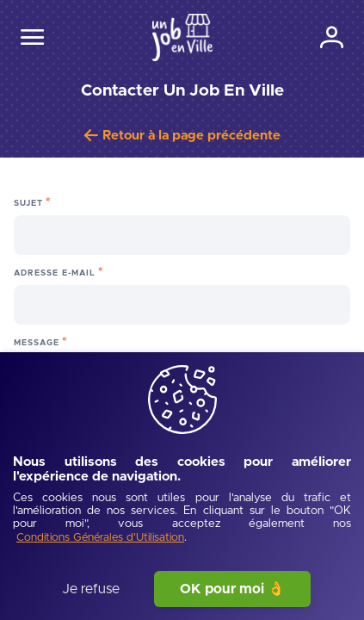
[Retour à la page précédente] (182, 136)
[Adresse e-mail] (182, 305)
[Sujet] (182, 235)
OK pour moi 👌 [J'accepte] (232, 589)
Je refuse (91, 589)
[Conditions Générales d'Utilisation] (100, 539)
